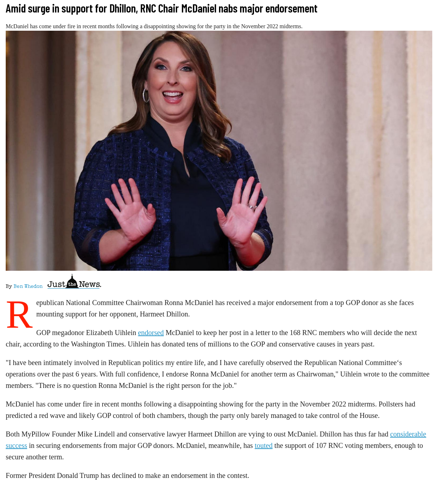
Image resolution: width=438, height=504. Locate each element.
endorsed (151, 333)
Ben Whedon (28, 287)
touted (264, 445)
